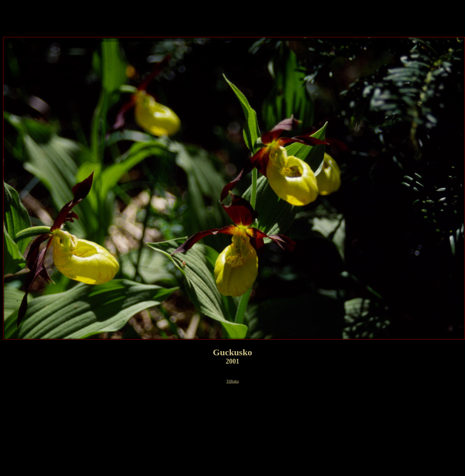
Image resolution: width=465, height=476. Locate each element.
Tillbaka (233, 381)
